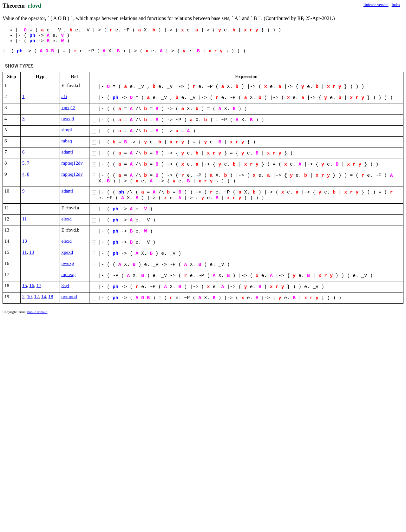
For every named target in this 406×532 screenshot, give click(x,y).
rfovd (35, 6)
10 (29, 297)
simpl (67, 130)
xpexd (67, 252)
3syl (65, 286)
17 (39, 286)
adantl (67, 152)
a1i (64, 96)
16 (32, 286)
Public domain (37, 312)
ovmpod (69, 297)
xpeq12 (69, 108)
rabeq (67, 141)
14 (44, 297)
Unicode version (376, 5)
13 (25, 241)
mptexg (69, 274)
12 (37, 297)
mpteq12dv (72, 163)
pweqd (68, 119)
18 (51, 297)
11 (24, 219)
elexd (67, 219)
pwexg (68, 263)
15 (25, 286)
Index (396, 5)
